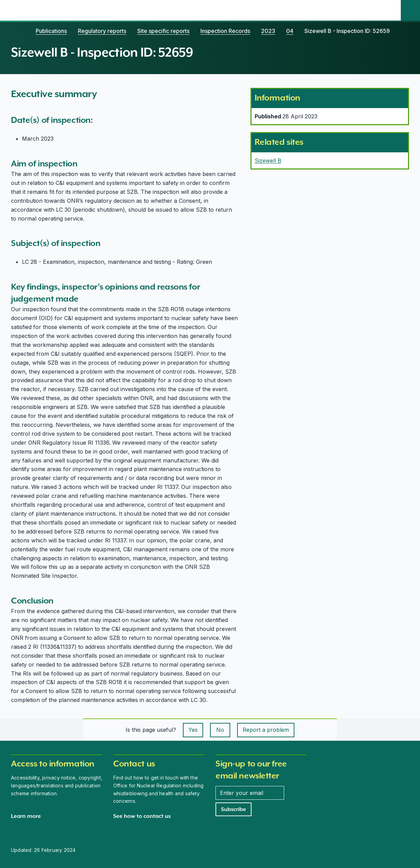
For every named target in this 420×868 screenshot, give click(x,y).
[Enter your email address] (250, 793)
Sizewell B (268, 161)
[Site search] (410, 10)
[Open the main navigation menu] (391, 10)
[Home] (18, 31)
